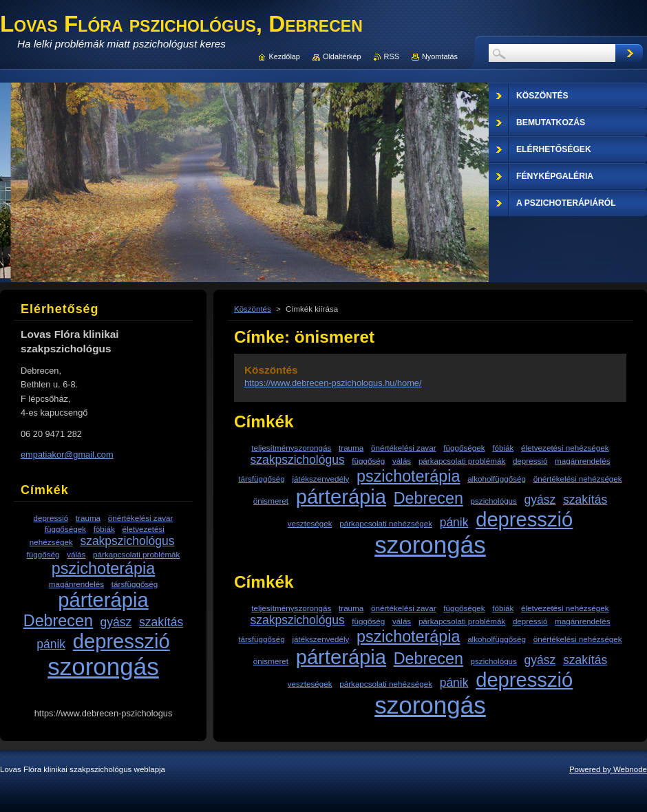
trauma (351, 448)
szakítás (585, 500)
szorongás (430, 545)
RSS (392, 56)
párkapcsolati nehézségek (386, 523)
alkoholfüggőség (497, 479)
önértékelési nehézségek (578, 479)
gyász (540, 500)
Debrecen (428, 498)
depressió (530, 461)
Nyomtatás (440, 56)
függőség (368, 461)
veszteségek (310, 523)
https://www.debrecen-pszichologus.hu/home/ (333, 383)
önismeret (271, 501)
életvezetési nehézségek (565, 448)
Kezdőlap (285, 56)
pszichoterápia (408, 476)
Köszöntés (253, 309)
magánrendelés (582, 461)
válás (402, 461)
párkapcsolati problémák (462, 461)
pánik (454, 522)
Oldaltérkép (342, 56)
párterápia (341, 497)
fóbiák (503, 448)
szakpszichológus (298, 460)
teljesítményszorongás (291, 448)
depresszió (524, 520)
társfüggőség (261, 479)
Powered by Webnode (608, 769)
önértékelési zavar (404, 448)
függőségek (464, 448)
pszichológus (494, 501)
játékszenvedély (320, 479)
